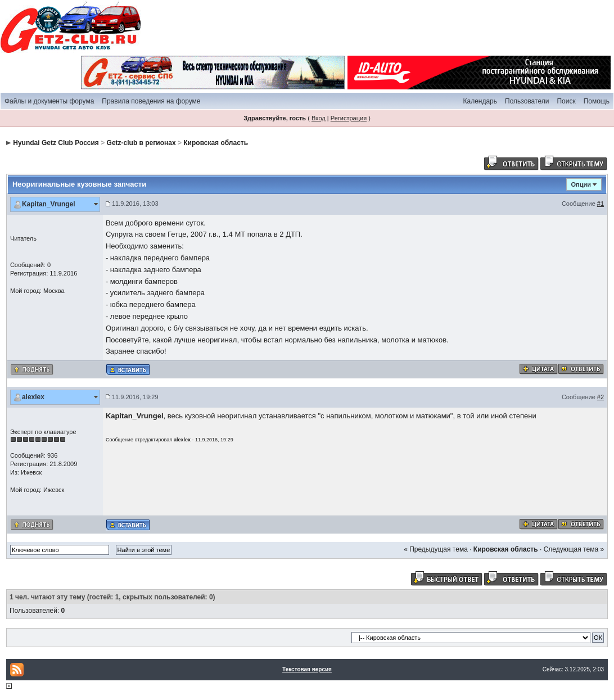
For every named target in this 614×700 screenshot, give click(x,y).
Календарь (480, 101)
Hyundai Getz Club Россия (56, 143)
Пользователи (527, 101)
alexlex (33, 397)
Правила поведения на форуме (151, 101)
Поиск (566, 101)
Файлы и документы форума (49, 101)
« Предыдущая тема (436, 549)
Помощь (597, 101)
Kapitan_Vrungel (49, 204)
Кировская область (216, 143)
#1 (601, 204)
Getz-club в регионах (141, 143)
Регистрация (349, 118)
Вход (319, 118)
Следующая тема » (574, 549)
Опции (581, 184)
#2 (601, 397)
